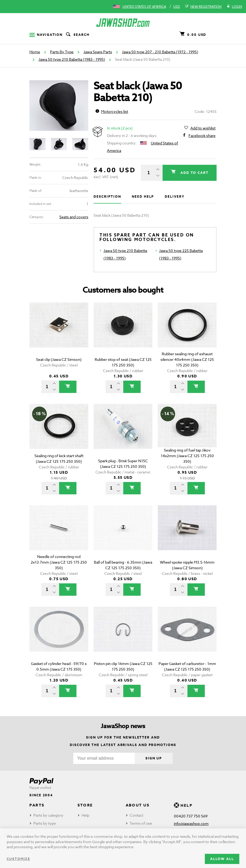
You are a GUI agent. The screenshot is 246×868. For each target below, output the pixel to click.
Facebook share (202, 136)
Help (85, 815)
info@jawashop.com (191, 823)
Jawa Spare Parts (98, 52)
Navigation (46, 35)
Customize (18, 859)
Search (77, 35)
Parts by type (45, 823)
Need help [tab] (143, 196)
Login (234, 7)
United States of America (144, 7)
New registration (203, 7)
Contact (137, 815)
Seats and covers (74, 217)
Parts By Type (62, 52)
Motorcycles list (112, 111)
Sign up (154, 758)
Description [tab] (107, 196)
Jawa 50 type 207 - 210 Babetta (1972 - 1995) (160, 52)
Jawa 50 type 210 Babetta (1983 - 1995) (72, 59)
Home (35, 52)
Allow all (222, 859)
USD (177, 7)
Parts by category (48, 815)
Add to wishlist (203, 128)
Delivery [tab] (174, 196)
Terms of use (141, 823)
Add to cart (194, 173)
